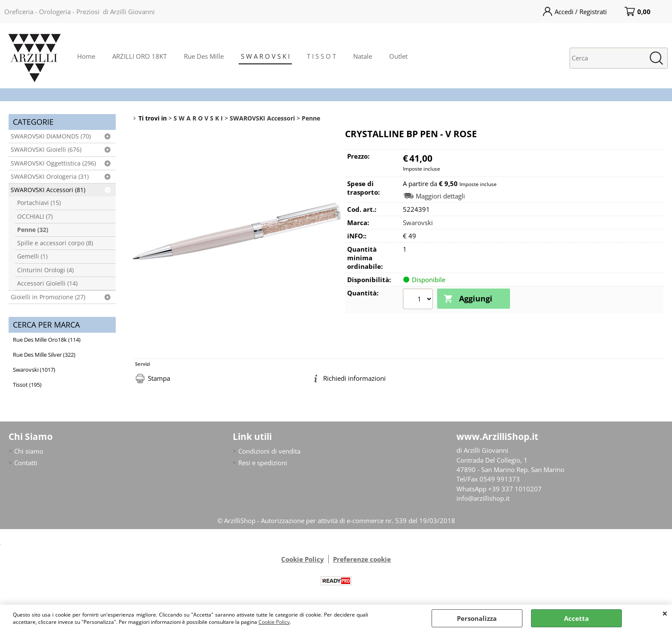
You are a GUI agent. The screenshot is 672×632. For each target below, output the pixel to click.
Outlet (398, 56)
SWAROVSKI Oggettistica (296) (53, 163)
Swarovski (418, 223)
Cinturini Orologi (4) (45, 270)
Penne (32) (33, 230)
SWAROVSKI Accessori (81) (48, 190)
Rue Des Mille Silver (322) (44, 355)
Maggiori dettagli (440, 196)
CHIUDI (665, 613)
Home (86, 56)
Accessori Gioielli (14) (47, 283)
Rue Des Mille (204, 56)
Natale (363, 56)
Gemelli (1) (32, 256)
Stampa (159, 378)
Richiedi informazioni (354, 378)
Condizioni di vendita (269, 451)
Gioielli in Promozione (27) (48, 297)
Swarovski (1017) (34, 370)
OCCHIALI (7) (35, 217)
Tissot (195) (27, 385)
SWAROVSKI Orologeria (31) (50, 177)
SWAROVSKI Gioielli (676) (46, 150)
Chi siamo (29, 451)
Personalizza (477, 618)
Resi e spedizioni (263, 463)
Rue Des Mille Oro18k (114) (47, 340)
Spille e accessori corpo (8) (55, 243)
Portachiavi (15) (39, 203)
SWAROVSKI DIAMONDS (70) (51, 136)
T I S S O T (321, 56)
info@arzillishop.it (483, 499)
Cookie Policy (274, 622)
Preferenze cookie (362, 559)
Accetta (576, 618)
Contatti (26, 463)
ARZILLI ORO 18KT (139, 56)
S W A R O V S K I (265, 56)
